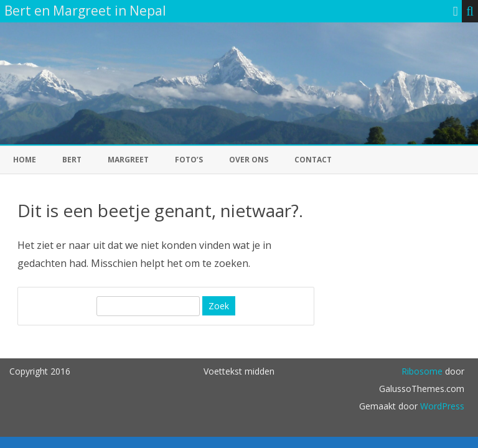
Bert (72, 160)
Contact (313, 160)
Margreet (128, 160)
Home (25, 160)
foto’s (189, 160)
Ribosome (422, 371)
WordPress (441, 406)
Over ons (249, 160)
